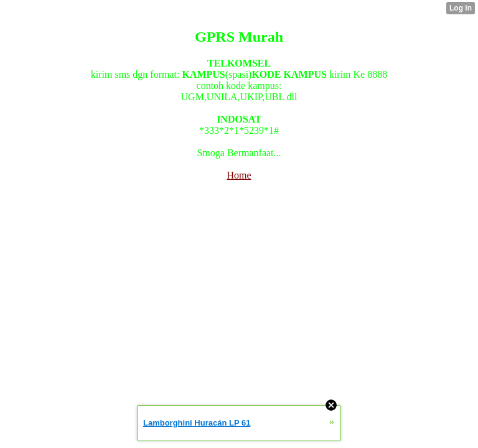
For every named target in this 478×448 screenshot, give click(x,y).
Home (239, 175)
